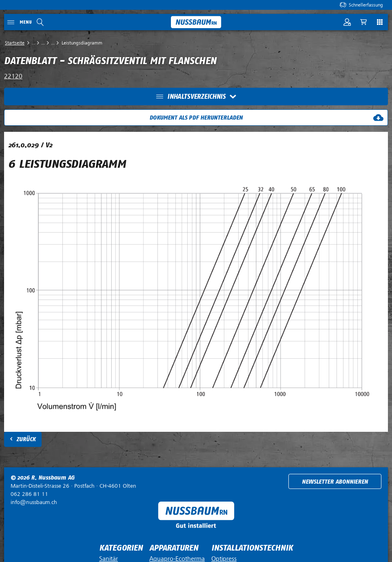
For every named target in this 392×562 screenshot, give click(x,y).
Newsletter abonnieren (335, 482)
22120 (13, 76)
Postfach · (73, 486)
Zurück (26, 439)
